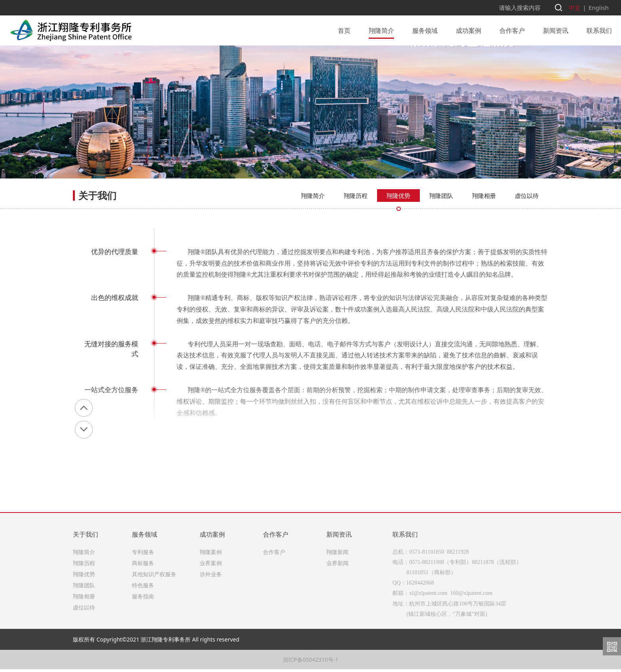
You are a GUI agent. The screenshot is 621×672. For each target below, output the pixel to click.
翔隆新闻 (337, 555)
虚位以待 (527, 240)
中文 (577, 7)
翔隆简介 (381, 30)
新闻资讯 (556, 30)
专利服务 (143, 555)
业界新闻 (337, 566)
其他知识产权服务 (154, 577)
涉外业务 (211, 577)
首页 (344, 30)
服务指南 (143, 599)
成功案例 (469, 30)
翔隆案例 (211, 555)
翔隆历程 (356, 240)
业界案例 (211, 566)
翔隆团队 (441, 240)
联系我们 (599, 30)
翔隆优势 (398, 240)
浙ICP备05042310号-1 (311, 662)
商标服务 (143, 566)
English (599, 7)
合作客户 (512, 30)
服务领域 (425, 30)
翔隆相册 (484, 240)
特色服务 (143, 588)
